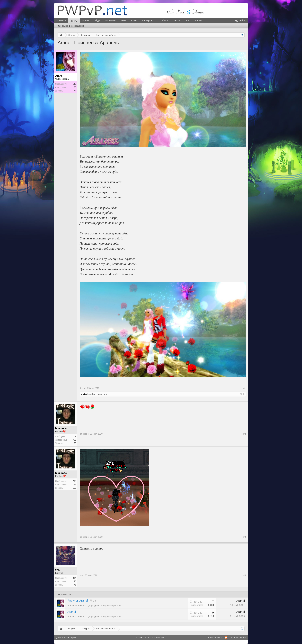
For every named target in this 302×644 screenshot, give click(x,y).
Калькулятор (149, 20)
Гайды (97, 20)
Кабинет (198, 20)
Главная (62, 20)
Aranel (72, 612)
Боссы (177, 20)
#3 (245, 537)
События (164, 20)
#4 (245, 575)
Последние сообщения (71, 26)
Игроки (85, 20)
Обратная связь (214, 638)
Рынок (134, 20)
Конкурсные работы (111, 606)
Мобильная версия (67, 638)
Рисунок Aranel (78, 601)
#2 (245, 434)
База (124, 20)
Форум (74, 21)
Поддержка (111, 20)
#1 (245, 388)
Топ (187, 20)
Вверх (243, 638)
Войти (240, 20)
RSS (226, 638)
